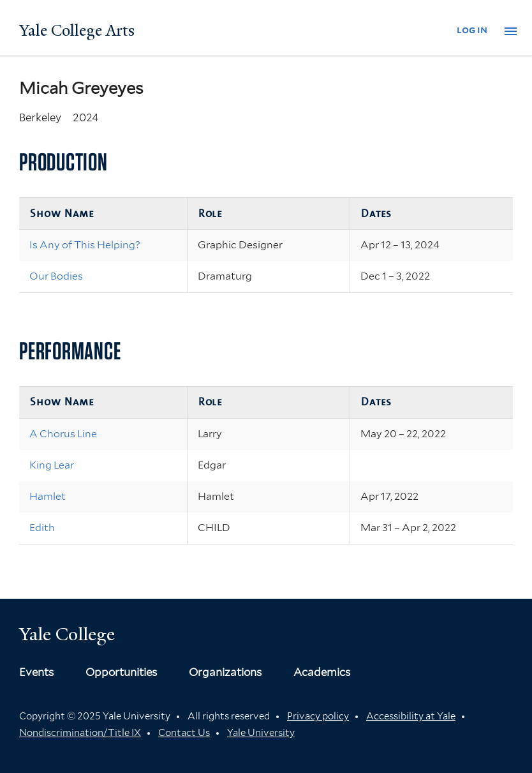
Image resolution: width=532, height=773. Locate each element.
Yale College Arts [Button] (77, 31)
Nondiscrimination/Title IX (80, 733)
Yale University (261, 733)
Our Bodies (56, 276)
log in (472, 30)
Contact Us (184, 733)
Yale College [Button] (67, 634)
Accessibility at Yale (411, 716)
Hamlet (48, 496)
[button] (511, 31)
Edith (42, 528)
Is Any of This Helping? (85, 245)
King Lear (52, 465)
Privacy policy (318, 716)
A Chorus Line (63, 434)
